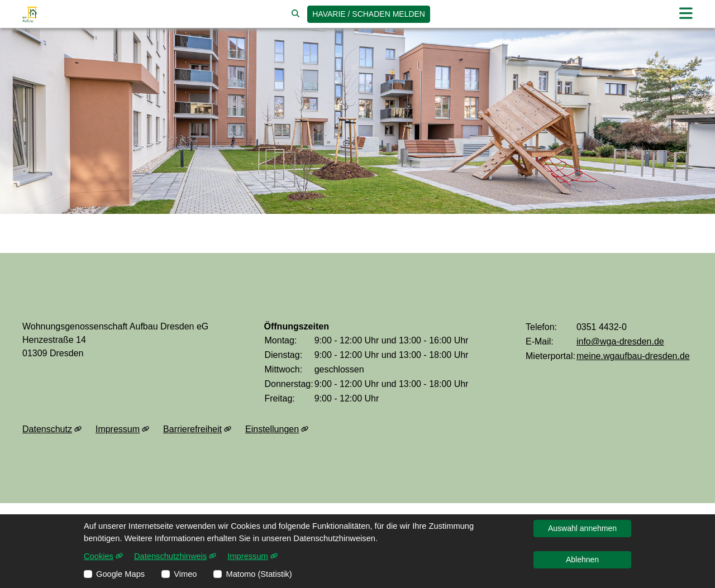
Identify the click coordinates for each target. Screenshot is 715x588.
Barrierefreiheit (197, 429)
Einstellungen (277, 429)
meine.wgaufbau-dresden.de (633, 356)
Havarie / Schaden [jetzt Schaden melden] (369, 14)
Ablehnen (582, 560)
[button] (686, 14)
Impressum (122, 429)
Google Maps (120, 574)
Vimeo (185, 574)
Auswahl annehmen (582, 528)
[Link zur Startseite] (30, 14)
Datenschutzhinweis (175, 556)
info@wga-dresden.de (620, 341)
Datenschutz (52, 429)
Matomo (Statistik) (259, 574)
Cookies (103, 556)
